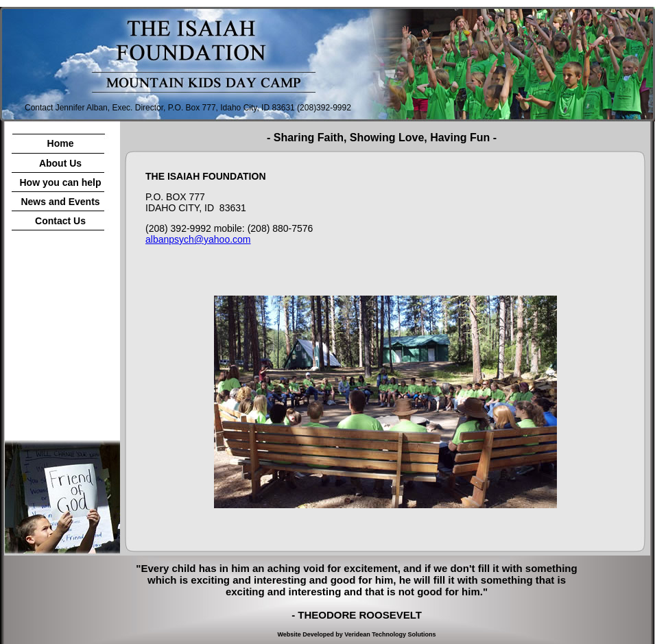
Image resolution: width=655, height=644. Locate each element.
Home (61, 143)
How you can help (60, 182)
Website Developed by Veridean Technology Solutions (356, 634)
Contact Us (60, 221)
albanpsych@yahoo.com (198, 239)
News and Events (60, 202)
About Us (60, 163)
